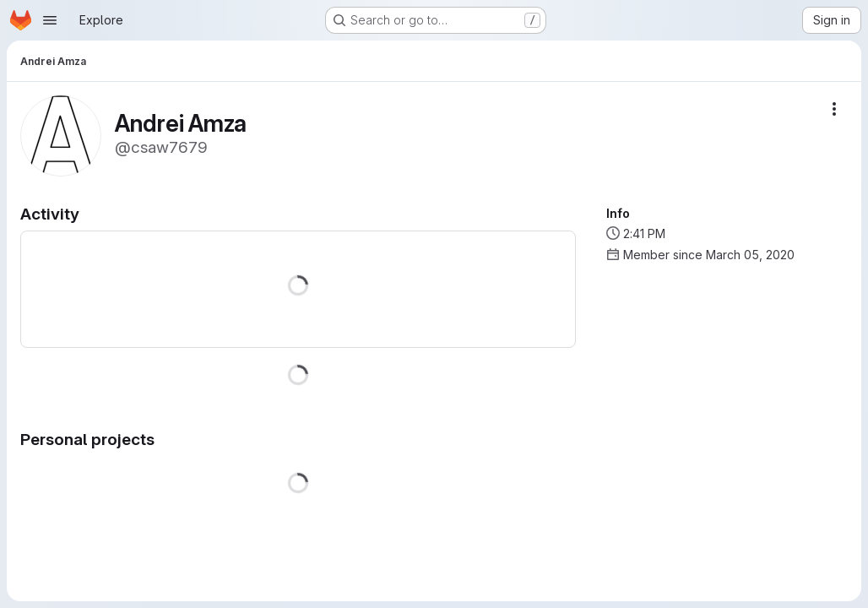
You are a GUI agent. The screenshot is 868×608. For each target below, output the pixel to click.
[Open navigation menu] (50, 20)
